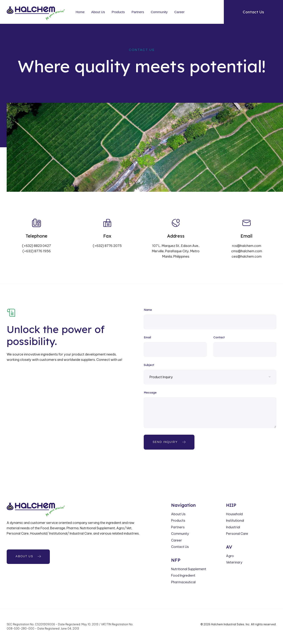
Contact (219, 337)
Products (118, 12)
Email (147, 337)
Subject (149, 365)
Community (159, 12)
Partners (138, 12)
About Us (98, 12)
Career (179, 12)
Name (148, 310)
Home (80, 12)
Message (150, 393)
